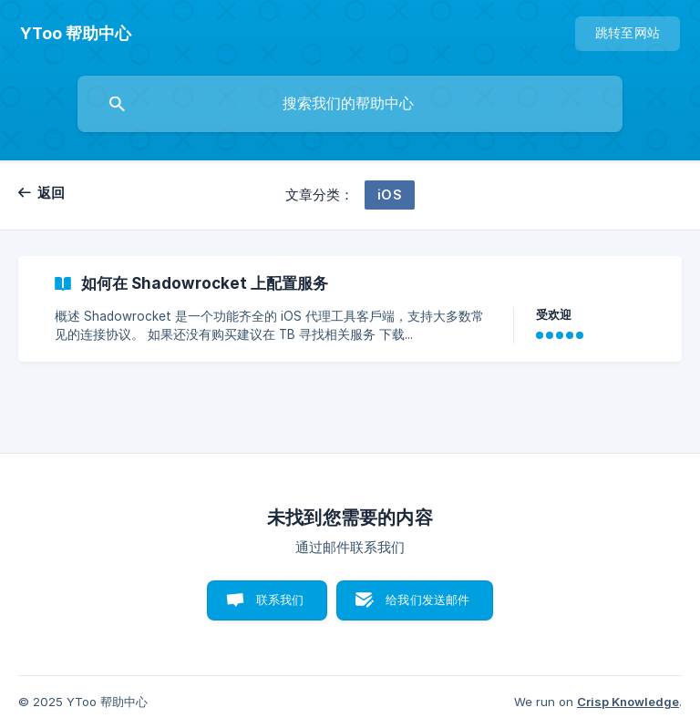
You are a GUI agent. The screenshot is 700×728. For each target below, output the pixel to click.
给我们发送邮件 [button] (427, 600)
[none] (76, 34)
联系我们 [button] (280, 600)
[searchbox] (350, 104)
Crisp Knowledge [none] (628, 702)
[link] (350, 309)
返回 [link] (51, 193)
